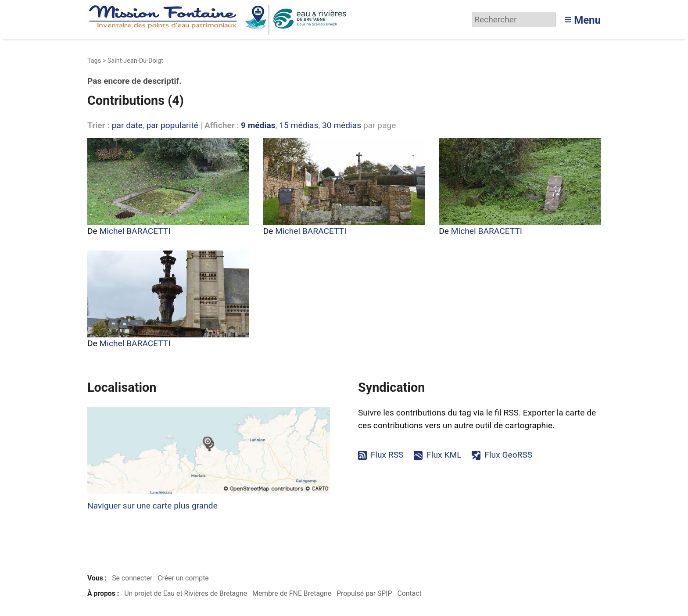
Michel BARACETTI (135, 231)
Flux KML (444, 455)
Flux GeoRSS (508, 455)
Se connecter (132, 578)
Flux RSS (387, 455)
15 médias (299, 125)
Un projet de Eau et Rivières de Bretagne (186, 593)
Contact (409, 593)
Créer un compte (183, 578)
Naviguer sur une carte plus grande (152, 506)
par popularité (172, 125)
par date (127, 125)
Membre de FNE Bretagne (292, 593)
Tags (94, 61)
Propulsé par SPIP (364, 593)
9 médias (258, 125)
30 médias (342, 125)
